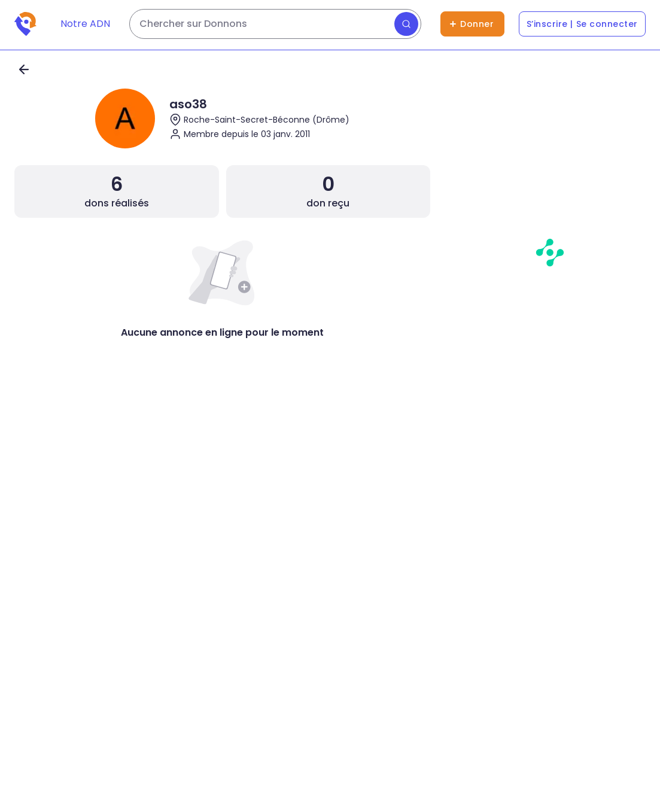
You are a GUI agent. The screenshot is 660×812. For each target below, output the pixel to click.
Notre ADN (85, 24)
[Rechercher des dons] (275, 24)
